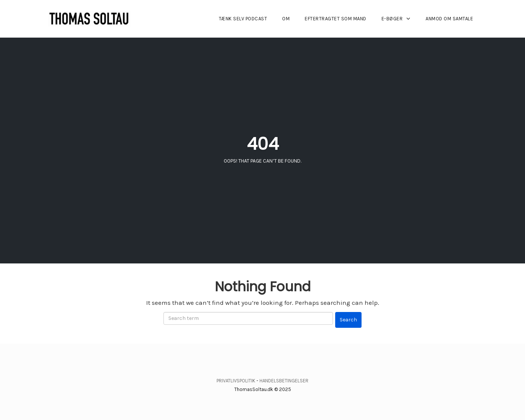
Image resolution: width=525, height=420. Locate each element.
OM (286, 19)
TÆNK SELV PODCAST (243, 19)
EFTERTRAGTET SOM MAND (336, 19)
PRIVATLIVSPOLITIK (236, 381)
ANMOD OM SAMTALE (449, 19)
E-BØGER (392, 19)
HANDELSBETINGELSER (284, 381)
